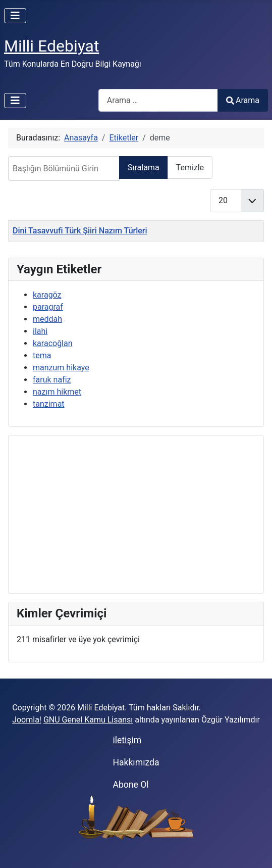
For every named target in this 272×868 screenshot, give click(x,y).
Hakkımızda (136, 762)
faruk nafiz (52, 380)
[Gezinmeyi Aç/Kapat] (15, 16)
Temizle (190, 167)
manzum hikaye (61, 368)
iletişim (127, 740)
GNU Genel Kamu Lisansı (88, 720)
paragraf (48, 307)
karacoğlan (53, 343)
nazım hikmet (57, 392)
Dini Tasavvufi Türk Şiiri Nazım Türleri (80, 231)
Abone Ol (130, 785)
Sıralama (144, 167)
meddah (47, 319)
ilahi (40, 331)
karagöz (47, 295)
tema (42, 355)
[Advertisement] (136, 514)
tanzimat (49, 404)
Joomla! (27, 720)
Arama (243, 100)
